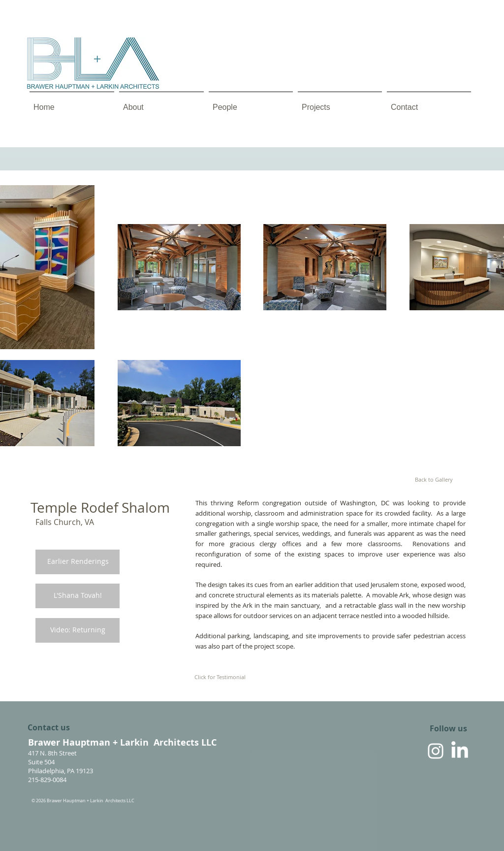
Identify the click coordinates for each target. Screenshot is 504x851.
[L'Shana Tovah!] (78, 596)
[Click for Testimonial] (220, 677)
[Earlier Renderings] (78, 562)
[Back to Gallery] (434, 480)
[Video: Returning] (78, 630)
